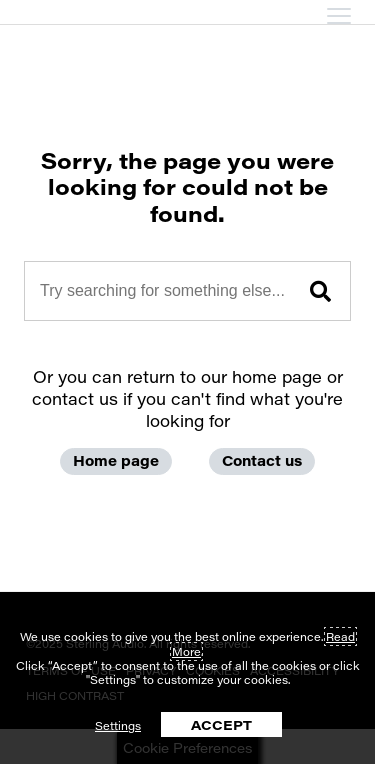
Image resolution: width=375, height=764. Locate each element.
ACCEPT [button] (221, 724)
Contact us (262, 460)
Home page (116, 460)
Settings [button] (118, 725)
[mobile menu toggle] (339, 16)
